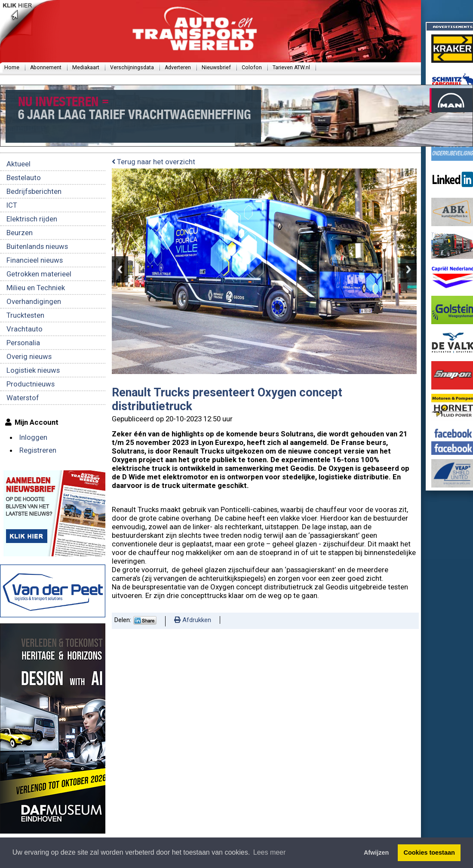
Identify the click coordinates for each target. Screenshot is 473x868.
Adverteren (178, 67)
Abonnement (46, 67)
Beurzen (20, 233)
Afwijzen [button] (376, 853)
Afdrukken (193, 620)
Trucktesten (25, 315)
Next (408, 269)
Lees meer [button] (270, 852)
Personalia (23, 343)
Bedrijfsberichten (34, 191)
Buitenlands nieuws (37, 246)
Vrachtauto (25, 329)
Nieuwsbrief (216, 67)
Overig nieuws (29, 356)
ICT (12, 205)
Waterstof (23, 398)
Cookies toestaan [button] (429, 853)
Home (12, 67)
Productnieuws (31, 384)
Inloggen (33, 437)
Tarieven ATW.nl (291, 67)
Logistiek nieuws (33, 370)
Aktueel (18, 164)
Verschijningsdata (132, 67)
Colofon (252, 67)
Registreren (38, 450)
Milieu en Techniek (36, 288)
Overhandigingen (34, 301)
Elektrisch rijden (32, 219)
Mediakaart (86, 67)
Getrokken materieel (39, 274)
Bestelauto (24, 178)
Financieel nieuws (35, 260)
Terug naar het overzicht (154, 162)
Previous (120, 269)
